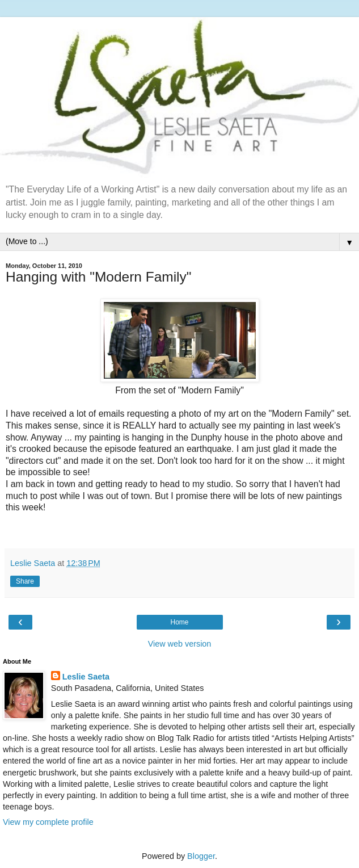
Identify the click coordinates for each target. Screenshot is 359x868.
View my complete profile (48, 822)
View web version (180, 644)
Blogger (201, 856)
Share (25, 581)
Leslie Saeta (86, 677)
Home (179, 622)
